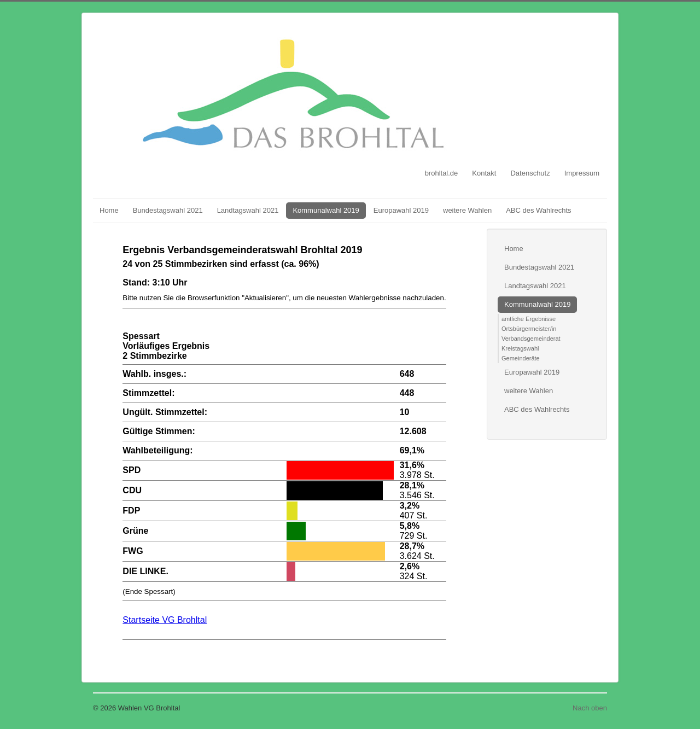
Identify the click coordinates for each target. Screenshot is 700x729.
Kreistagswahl (520, 348)
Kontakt (484, 173)
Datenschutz (530, 173)
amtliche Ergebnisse (529, 319)
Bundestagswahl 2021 (168, 210)
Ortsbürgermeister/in (529, 329)
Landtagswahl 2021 (248, 210)
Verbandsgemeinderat (531, 339)
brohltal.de (442, 173)
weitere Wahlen (467, 210)
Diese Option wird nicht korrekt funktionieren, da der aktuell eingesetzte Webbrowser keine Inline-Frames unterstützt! (284, 448)
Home (109, 210)
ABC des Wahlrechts (538, 210)
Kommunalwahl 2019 (326, 210)
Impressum (582, 173)
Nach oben (590, 708)
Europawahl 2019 (401, 210)
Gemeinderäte (521, 358)
